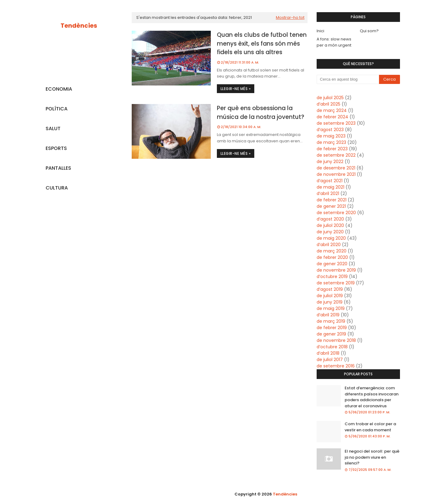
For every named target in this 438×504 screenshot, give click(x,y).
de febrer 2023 (332, 149)
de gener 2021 (331, 206)
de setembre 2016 (336, 366)
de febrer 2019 (332, 328)
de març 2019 (331, 321)
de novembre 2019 (336, 270)
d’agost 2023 (330, 130)
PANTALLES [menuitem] (58, 168)
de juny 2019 (330, 302)
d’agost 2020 (330, 219)
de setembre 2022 (336, 155)
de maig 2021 (330, 187)
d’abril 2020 (329, 245)
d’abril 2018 (328, 353)
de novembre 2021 (336, 174)
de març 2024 (332, 110)
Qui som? (369, 31)
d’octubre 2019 (332, 276)
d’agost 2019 (330, 289)
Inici (320, 31)
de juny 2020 (330, 232)
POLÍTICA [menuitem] (57, 109)
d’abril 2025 (328, 104)
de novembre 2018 (336, 340)
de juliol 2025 (330, 98)
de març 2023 (331, 142)
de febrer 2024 (332, 117)
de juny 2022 (330, 162)
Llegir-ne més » (236, 89)
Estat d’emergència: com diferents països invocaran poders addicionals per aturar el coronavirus (372, 397)
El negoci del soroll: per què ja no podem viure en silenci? (372, 457)
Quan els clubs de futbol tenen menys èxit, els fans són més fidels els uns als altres (262, 43)
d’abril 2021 (328, 193)
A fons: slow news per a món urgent (334, 42)
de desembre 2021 (336, 168)
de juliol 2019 (330, 296)
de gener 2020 (332, 264)
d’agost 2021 (330, 181)
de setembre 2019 (336, 283)
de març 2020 (332, 251)
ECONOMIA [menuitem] (59, 89)
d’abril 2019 (328, 315)
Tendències (79, 26)
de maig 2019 (331, 308)
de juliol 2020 (330, 225)
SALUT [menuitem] (53, 129)
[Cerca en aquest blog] (348, 79)
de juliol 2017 (330, 360)
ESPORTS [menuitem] (56, 148)
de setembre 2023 (336, 123)
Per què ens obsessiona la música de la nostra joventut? (261, 113)
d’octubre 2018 (332, 347)
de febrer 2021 (332, 200)
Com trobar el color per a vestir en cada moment (370, 427)
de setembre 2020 (336, 213)
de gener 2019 (331, 334)
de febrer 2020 (332, 257)
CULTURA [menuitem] (57, 188)
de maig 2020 (331, 238)
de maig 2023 (331, 136)
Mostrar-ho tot (290, 17)
